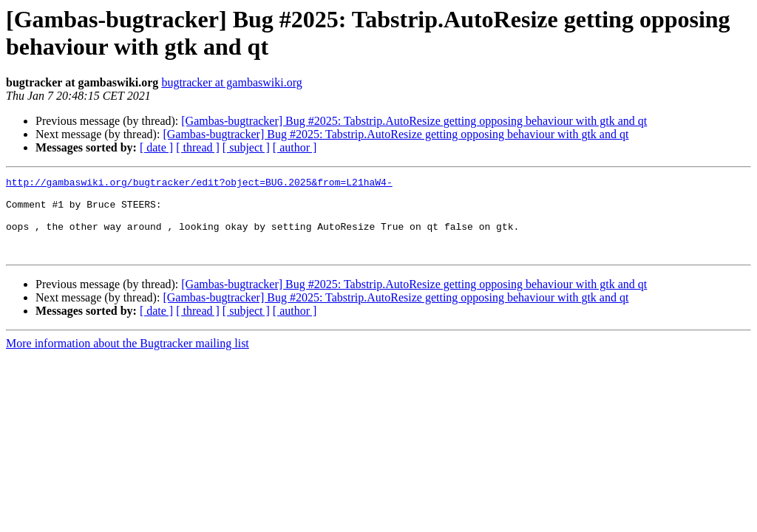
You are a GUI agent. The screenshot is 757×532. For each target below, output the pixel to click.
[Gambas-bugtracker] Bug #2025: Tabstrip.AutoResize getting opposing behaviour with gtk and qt (414, 121)
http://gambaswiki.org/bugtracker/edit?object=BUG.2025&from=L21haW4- (199, 184)
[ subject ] (246, 147)
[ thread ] (198, 147)
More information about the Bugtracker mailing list (128, 359)
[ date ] (156, 147)
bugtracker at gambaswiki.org (231, 82)
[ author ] (295, 147)
